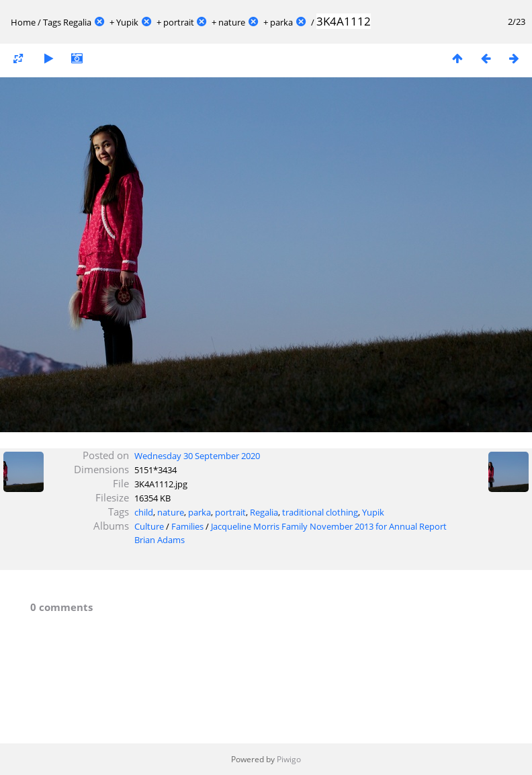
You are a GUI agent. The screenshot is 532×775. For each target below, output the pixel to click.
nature (232, 22)
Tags (52, 22)
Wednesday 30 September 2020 (197, 456)
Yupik (127, 22)
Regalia (77, 22)
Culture (149, 526)
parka (281, 22)
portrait (179, 22)
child (144, 512)
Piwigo (289, 759)
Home (23, 22)
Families (187, 526)
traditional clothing (320, 512)
